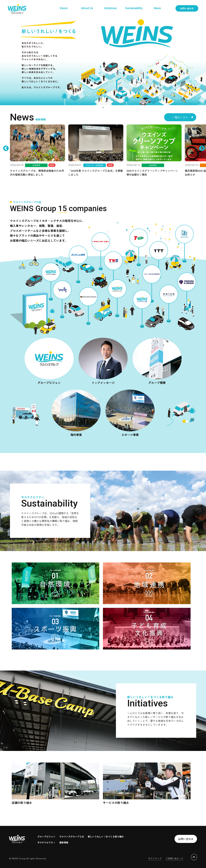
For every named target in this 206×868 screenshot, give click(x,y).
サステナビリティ (46, 842)
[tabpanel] (103, 61)
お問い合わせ (187, 8)
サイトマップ (155, 858)
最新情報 (64, 842)
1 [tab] (103, 108)
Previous (8, 157)
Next (199, 157)
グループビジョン (46, 836)
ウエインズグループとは (72, 836)
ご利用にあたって (174, 858)
